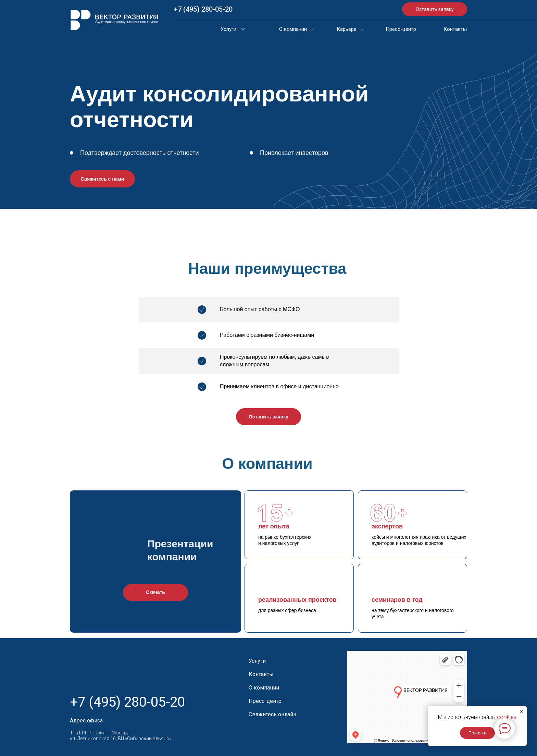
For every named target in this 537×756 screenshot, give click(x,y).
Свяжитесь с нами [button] (103, 179)
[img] (114, 20)
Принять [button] (477, 733)
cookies (507, 717)
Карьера (347, 29)
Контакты (455, 29)
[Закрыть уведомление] (522, 711)
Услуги (228, 29)
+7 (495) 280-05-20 (203, 9)
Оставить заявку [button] (435, 9)
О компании (293, 29)
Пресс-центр (401, 29)
